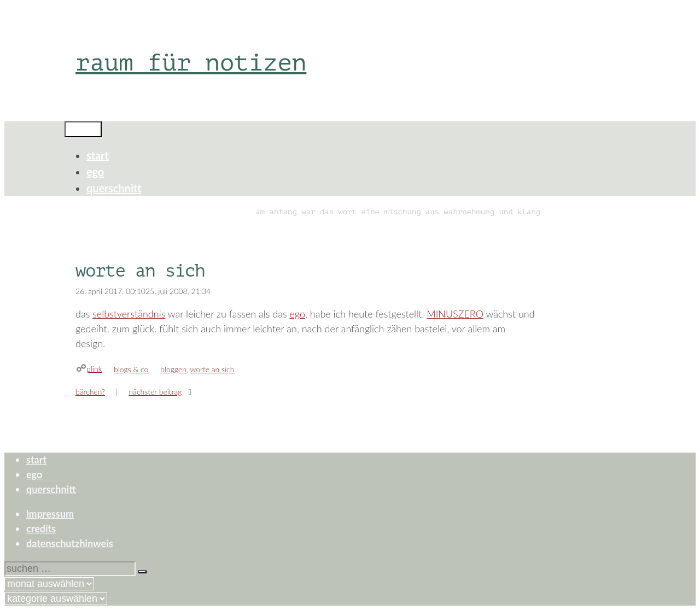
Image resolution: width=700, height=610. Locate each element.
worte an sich (212, 369)
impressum (50, 514)
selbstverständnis (129, 314)
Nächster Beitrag (155, 392)
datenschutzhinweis (70, 543)
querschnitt (114, 188)
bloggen (173, 369)
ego (95, 172)
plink (94, 369)
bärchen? (90, 392)
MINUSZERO (455, 314)
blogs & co (131, 369)
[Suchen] (142, 572)
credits (41, 529)
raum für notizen (191, 63)
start (98, 155)
